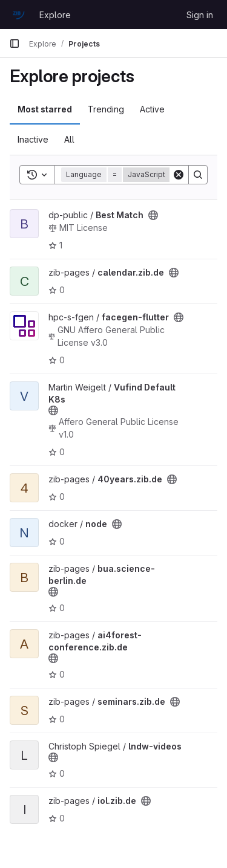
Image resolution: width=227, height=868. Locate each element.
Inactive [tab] (33, 139)
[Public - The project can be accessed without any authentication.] (153, 215)
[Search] (198, 175)
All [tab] (69, 139)
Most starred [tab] (45, 109)
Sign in (200, 15)
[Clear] (179, 175)
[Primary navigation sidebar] (15, 44)
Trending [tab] (106, 109)
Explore (55, 15)
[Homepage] (18, 15)
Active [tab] (152, 109)
